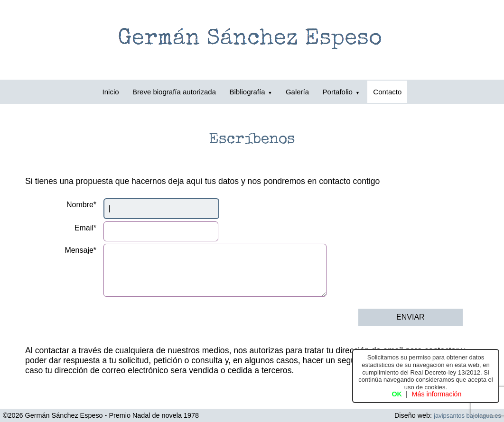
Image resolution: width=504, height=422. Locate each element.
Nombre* (81, 205)
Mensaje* (80, 250)
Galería (297, 92)
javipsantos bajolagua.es (467, 416)
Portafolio (341, 92)
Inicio (111, 92)
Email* (85, 228)
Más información (437, 394)
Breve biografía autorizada (174, 92)
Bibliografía (251, 92)
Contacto (387, 92)
